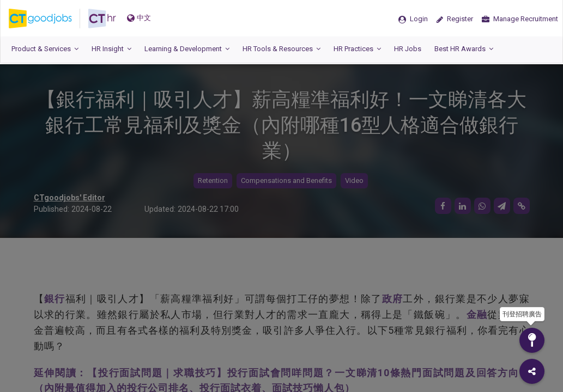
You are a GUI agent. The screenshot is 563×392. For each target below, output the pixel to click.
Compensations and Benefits (286, 180)
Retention (213, 180)
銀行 (55, 299)
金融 (477, 314)
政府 (393, 299)
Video (354, 180)
